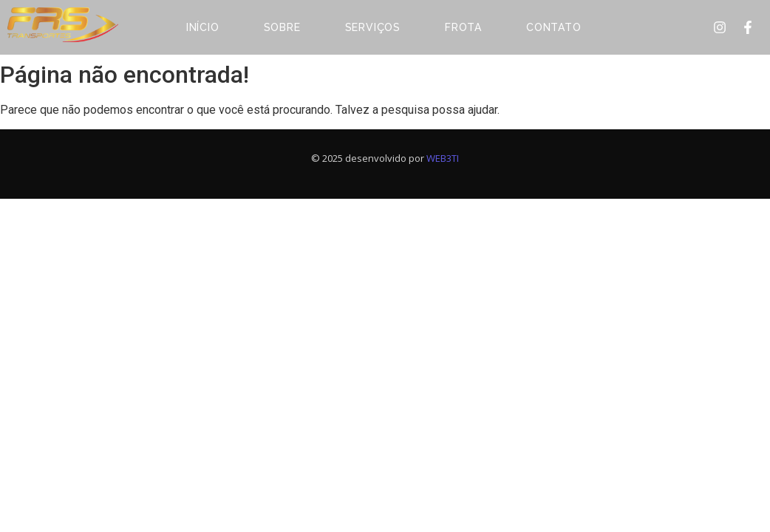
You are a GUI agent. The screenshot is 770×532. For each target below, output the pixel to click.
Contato (554, 27)
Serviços (373, 27)
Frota (463, 27)
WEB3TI (443, 158)
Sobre (282, 27)
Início (203, 27)
